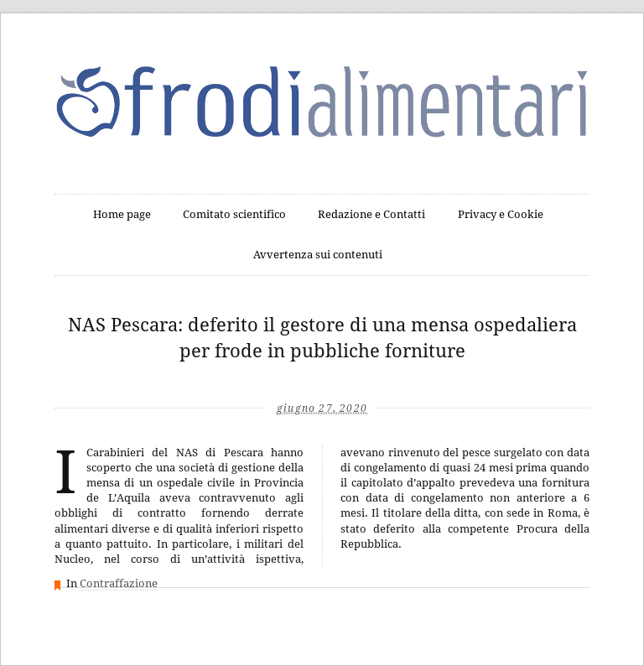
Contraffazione (119, 583)
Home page (122, 214)
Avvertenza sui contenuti (318, 255)
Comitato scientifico (234, 214)
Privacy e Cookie (501, 214)
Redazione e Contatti (371, 214)
